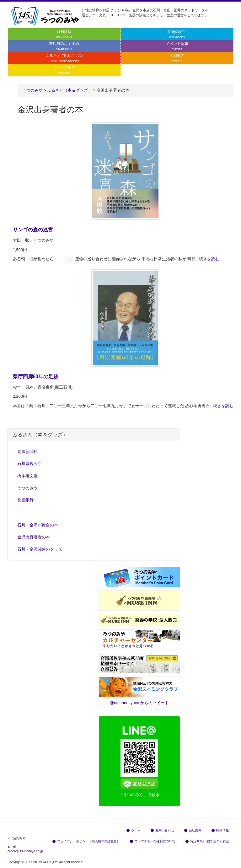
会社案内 (193, 830)
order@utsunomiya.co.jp (25, 851)
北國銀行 (25, 500)
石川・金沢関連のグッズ (40, 549)
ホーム (134, 830)
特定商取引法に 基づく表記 (207, 841)
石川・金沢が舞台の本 (38, 525)
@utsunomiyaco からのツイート (139, 703)
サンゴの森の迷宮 (33, 230)
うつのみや (32, 90)
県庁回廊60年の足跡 (36, 377)
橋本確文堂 (27, 476)
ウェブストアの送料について (153, 841)
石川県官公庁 (29, 464)
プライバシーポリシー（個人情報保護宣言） (86, 841)
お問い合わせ (162, 830)
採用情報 (220, 830)
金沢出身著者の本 (34, 537)
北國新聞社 (27, 452)
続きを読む (209, 259)
